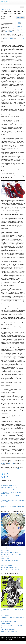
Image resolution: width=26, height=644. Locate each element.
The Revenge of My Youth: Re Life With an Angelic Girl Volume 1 (13, 618)
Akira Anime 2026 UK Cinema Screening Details (11, 498)
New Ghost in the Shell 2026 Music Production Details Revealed (12, 507)
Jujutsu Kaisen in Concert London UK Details (10, 504)
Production (20, 29)
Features (19, 25)
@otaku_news (8, 474)
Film (22, 26)
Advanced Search (6, 10)
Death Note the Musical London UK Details (10, 496)
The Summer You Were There (7, 634)
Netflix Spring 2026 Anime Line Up (8, 485)
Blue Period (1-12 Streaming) (7, 548)
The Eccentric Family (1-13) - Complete (9, 561)
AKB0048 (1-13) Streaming (7, 565)
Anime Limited (21, 39)
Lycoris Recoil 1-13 (5, 550)
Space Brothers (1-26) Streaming (8, 563)
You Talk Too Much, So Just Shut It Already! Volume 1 (12, 613)
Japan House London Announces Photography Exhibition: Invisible (11, 493)
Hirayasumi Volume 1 (5, 615)
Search (22, 7)
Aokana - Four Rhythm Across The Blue (9, 553)
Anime (19, 21)
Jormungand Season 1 (6, 558)
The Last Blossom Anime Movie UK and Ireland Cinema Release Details (13, 501)
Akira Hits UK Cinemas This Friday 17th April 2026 (12, 483)
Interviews (20, 28)
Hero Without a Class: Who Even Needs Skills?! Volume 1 (13, 626)
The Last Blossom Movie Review (8, 490)
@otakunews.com (9, 477)
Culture (19, 22)
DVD (22, 24)
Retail (19, 31)
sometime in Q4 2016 (9, 39)
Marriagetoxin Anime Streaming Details (9, 488)
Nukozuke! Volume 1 (5, 623)
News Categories (20, 18)
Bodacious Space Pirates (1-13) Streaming (10, 567)
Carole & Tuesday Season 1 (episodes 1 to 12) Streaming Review (11, 555)
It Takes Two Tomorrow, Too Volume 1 (9, 632)
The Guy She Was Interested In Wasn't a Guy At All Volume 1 (12, 610)
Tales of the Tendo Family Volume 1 (9, 629)
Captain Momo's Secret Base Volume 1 (9, 621)
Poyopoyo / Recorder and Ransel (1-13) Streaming (12, 570)
